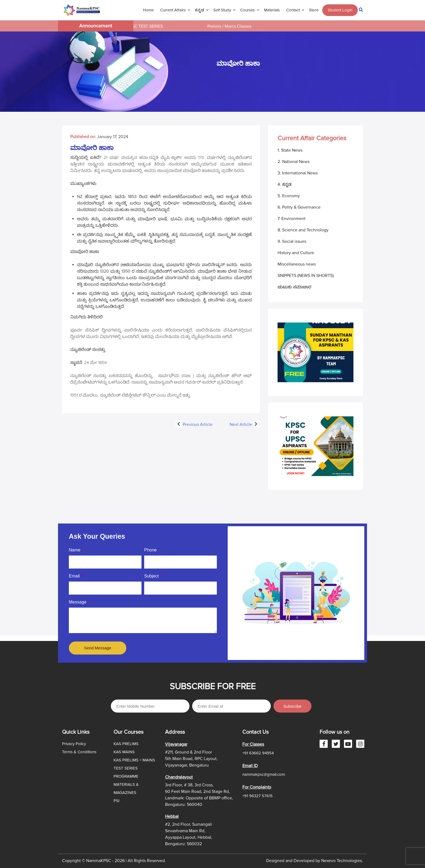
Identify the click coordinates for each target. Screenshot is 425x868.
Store (314, 10)
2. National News (294, 162)
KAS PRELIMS (126, 744)
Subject (152, 576)
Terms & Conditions (79, 752)
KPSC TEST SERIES (150, 26)
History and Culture (296, 253)
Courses (247, 10)
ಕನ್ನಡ (199, 10)
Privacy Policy (74, 744)
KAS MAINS (124, 752)
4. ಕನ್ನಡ (284, 184)
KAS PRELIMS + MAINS (134, 760)
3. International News (298, 173)
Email (75, 576)
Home (148, 10)
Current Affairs (173, 10)
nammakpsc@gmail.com (264, 774)
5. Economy (289, 196)
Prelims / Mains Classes (234, 26)
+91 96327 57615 (257, 796)
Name (75, 550)
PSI (117, 801)
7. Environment (292, 219)
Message (78, 602)
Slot (179, 656)
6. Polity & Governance (299, 207)
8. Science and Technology (303, 230)
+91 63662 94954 (258, 753)
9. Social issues (292, 241)
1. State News (290, 150)
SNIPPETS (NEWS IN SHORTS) (306, 276)
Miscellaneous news (297, 264)
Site (187, 656)
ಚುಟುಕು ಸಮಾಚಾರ (294, 287)
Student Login (340, 10)
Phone (151, 550)
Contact (293, 10)
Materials (272, 10)
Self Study (222, 10)
